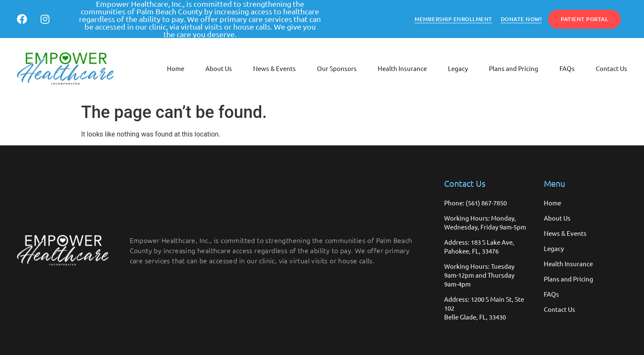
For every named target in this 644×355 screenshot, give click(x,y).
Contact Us (611, 68)
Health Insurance (402, 68)
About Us (219, 68)
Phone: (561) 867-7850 (475, 203)
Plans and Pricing (514, 68)
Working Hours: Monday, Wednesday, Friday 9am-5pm (485, 222)
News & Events (274, 68)
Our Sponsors (337, 68)
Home (176, 68)
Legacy (458, 68)
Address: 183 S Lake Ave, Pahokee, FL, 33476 (479, 246)
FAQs (567, 68)
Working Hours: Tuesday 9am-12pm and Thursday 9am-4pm (479, 275)
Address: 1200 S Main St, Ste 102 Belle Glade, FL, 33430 (484, 308)
